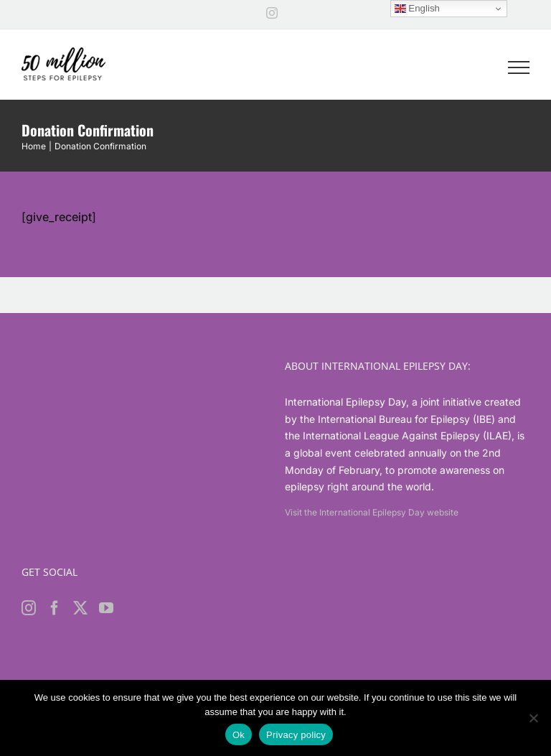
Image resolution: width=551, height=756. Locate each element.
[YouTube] (106, 608)
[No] (533, 718)
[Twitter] (80, 608)
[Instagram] (29, 608)
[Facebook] (55, 608)
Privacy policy (296, 735)
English (417, 9)
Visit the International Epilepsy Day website (372, 512)
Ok (239, 735)
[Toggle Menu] (519, 67)
